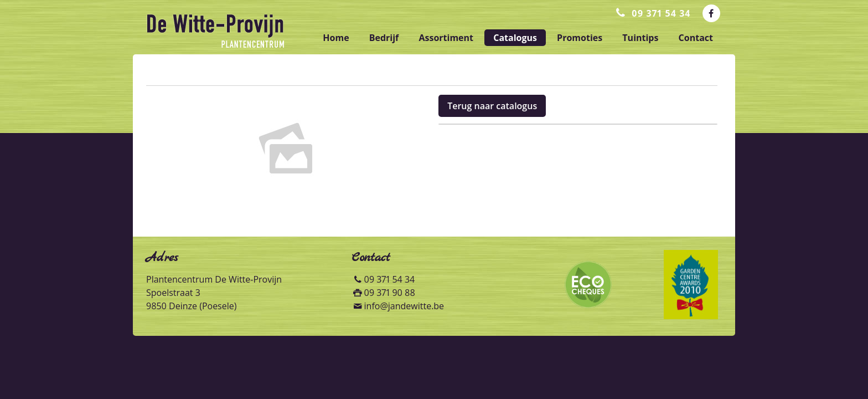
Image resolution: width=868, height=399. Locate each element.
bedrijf (384, 38)
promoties (580, 38)
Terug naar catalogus (492, 106)
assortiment (446, 38)
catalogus (515, 38)
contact (696, 38)
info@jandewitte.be (404, 306)
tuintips (640, 38)
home (336, 38)
